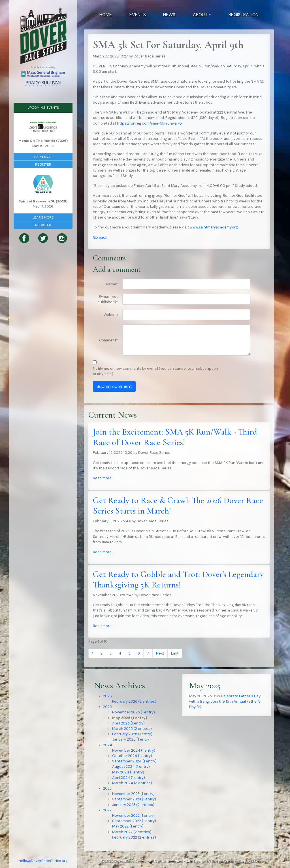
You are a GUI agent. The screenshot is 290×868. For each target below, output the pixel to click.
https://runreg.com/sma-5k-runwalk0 (149, 123)
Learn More (43, 157)
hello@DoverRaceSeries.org (43, 861)
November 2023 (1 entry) (133, 794)
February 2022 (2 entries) (134, 837)
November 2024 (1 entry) (134, 750)
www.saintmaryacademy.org (214, 227)
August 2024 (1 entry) (131, 767)
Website (111, 315)
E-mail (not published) (108, 299)
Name (112, 284)
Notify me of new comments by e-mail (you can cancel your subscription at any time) (155, 371)
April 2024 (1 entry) (129, 778)
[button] (202, 15)
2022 (107, 810)
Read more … (104, 478)
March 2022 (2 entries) (132, 832)
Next (160, 653)
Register (43, 164)
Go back (100, 237)
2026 (107, 696)
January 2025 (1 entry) (131, 739)
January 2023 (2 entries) (133, 805)
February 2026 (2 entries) (134, 701)
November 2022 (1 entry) (133, 815)
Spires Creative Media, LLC (234, 861)
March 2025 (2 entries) (132, 729)
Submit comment (114, 386)
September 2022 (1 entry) (134, 821)
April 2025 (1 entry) (128, 723)
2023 (107, 788)
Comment (108, 340)
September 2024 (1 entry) (134, 761)
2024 (108, 745)
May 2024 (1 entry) (128, 772)
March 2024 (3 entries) (132, 783)
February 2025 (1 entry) (132, 734)
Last (175, 653)
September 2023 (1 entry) (134, 799)
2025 (107, 707)
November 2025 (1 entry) (134, 712)
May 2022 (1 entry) (128, 826)
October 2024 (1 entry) (132, 756)
